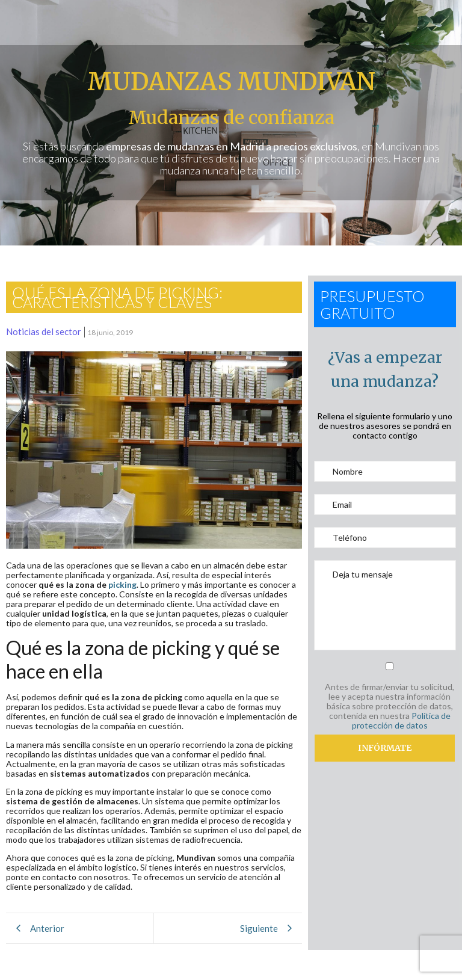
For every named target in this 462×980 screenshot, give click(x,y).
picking (122, 584)
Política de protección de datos (401, 720)
